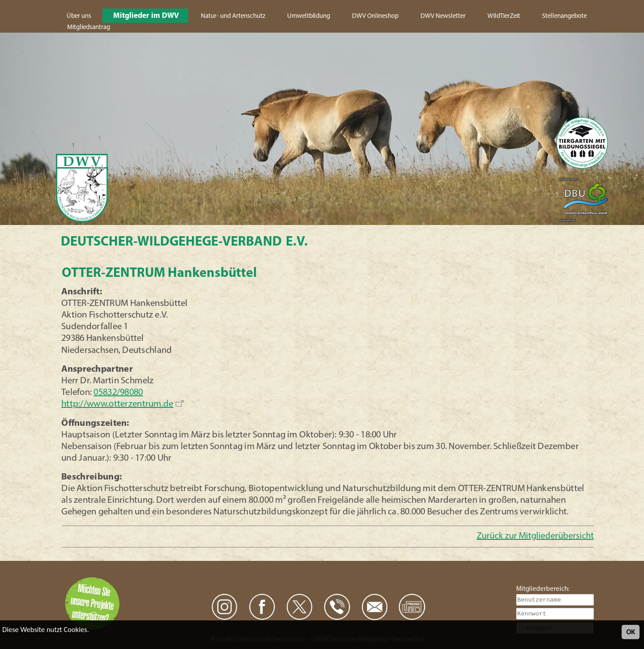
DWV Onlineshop (375, 16)
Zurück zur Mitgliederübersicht (535, 536)
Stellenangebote (564, 16)
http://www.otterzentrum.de (117, 404)
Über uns (79, 16)
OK (631, 632)
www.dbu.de (567, 221)
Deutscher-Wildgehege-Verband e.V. (184, 242)
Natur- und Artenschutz (233, 16)
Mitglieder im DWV (146, 16)
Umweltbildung (309, 16)
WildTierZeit (504, 16)
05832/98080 (119, 393)
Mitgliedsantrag (89, 28)
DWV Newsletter (443, 16)
